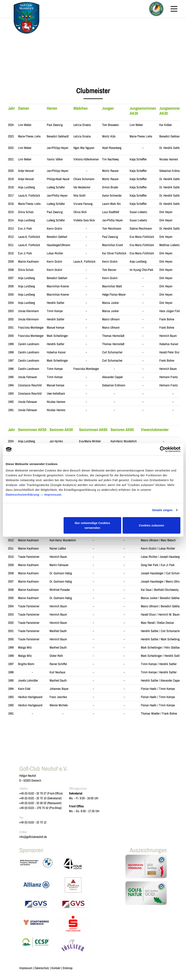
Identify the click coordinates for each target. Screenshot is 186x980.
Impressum (53, 494)
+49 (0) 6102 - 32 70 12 (33, 822)
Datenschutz (42, 968)
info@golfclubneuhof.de (33, 837)
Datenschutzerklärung (23, 494)
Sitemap (68, 968)
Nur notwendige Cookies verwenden (92, 525)
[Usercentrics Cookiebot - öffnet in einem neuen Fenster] (163, 449)
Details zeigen (162, 510)
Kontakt (56, 968)
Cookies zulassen (151, 525)
